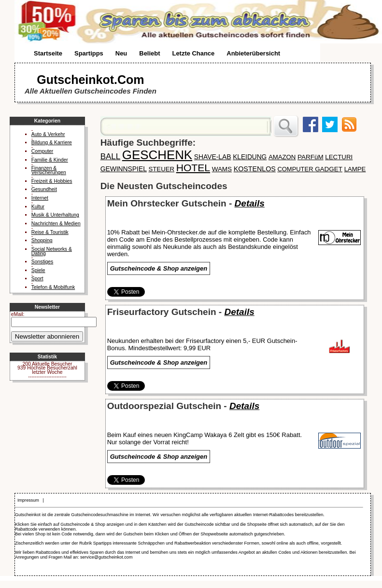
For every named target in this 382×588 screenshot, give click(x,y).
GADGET (329, 169)
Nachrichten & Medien (56, 224)
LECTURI (339, 157)
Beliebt (149, 53)
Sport (37, 279)
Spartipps (89, 53)
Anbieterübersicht (253, 53)
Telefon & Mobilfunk (53, 287)
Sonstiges (42, 262)
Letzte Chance (193, 53)
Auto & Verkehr (48, 134)
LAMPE (355, 169)
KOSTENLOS (255, 169)
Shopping (42, 240)
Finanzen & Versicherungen (49, 170)
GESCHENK (157, 155)
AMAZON (282, 157)
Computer (42, 151)
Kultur (38, 207)
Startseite (48, 53)
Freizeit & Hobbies (52, 181)
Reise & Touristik (50, 232)
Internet (40, 198)
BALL (111, 157)
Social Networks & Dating (52, 251)
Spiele (38, 270)
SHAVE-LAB (213, 157)
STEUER (162, 169)
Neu (121, 53)
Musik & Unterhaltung (55, 215)
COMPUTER (296, 169)
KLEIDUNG (250, 157)
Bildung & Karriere (52, 143)
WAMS (222, 169)
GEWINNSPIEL (124, 169)
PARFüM (311, 157)
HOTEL (193, 168)
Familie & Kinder (50, 160)
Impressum (28, 500)
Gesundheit (44, 189)
